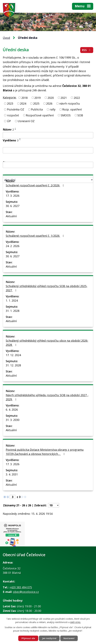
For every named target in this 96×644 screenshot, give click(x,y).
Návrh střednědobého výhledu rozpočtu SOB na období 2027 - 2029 (47, 397)
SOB (80, 115)
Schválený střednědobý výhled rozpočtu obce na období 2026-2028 (47, 343)
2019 (37, 98)
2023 (10, 103)
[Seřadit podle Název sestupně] (15, 129)
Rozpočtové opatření (40, 115)
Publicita (37, 109)
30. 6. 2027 (13, 206)
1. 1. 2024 (12, 300)
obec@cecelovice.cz (26, 592)
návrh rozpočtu (70, 103)
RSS (87, 50)
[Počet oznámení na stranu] (54, 505)
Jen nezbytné (49, 638)
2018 (24, 98)
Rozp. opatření (72, 109)
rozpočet (13, 115)
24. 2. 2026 (13, 246)
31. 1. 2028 (13, 311)
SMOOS (66, 115)
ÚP (9, 121)
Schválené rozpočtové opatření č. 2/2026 (35, 185)
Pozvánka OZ (16, 109)
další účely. (75, 622)
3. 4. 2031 (12, 474)
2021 (64, 98)
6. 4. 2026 (12, 410)
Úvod (6, 38)
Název (8, 129)
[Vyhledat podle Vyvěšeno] (48, 150)
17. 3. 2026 (13, 196)
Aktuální (11, 216)
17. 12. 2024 (13, 355)
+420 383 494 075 (21, 587)
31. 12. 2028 (13, 365)
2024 (23, 103)
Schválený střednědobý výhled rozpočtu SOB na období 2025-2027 (47, 288)
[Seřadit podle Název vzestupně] (15, 128)
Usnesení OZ (26, 121)
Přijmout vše (28, 638)
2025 (36, 103)
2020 (51, 98)
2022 (77, 98)
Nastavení (69, 638)
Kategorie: (10, 97)
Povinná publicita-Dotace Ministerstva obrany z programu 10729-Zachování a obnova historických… (45, 452)
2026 (49, 103)
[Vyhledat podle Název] (48, 135)
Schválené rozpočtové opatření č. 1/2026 (35, 236)
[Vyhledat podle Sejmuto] (48, 165)
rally (53, 109)
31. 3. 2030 (13, 420)
